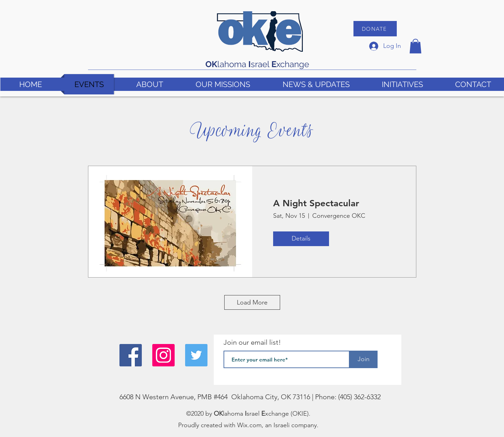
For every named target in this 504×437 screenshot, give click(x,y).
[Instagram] (163, 355)
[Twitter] (196, 355)
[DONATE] (375, 29)
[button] (415, 46)
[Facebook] (131, 355)
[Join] (364, 359)
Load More (252, 302)
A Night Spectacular (316, 203)
